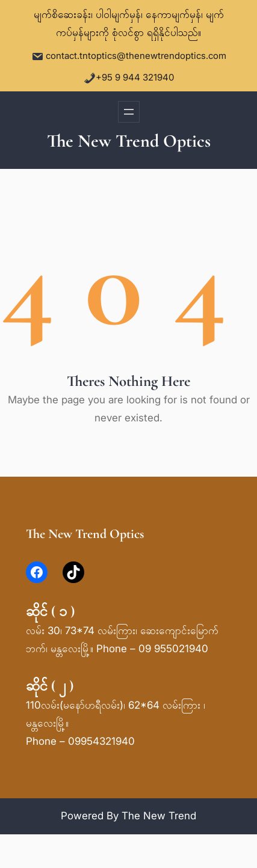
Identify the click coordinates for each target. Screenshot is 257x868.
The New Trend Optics (129, 141)
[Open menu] (129, 112)
